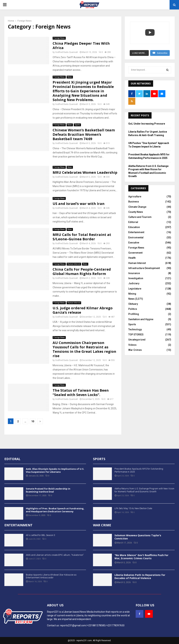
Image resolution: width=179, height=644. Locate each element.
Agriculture (135, 195)
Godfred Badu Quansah (67, 52)
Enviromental (136, 236)
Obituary (133, 302)
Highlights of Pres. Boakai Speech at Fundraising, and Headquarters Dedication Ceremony (55, 510)
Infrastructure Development (144, 266)
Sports (77, 125)
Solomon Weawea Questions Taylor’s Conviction (138, 537)
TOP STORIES (136, 333)
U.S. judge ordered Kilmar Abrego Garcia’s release (83, 310)
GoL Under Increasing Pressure (147, 122)
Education (134, 225)
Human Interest (74, 264)
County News (136, 210)
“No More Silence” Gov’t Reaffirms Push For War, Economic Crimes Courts (141, 557)
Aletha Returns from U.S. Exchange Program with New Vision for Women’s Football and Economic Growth (144, 490)
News (70, 77)
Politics (133, 307)
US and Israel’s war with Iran (79, 204)
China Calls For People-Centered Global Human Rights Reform (82, 271)
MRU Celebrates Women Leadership (85, 172)
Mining (132, 292)
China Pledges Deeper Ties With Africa (81, 46)
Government (135, 251)
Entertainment (136, 230)
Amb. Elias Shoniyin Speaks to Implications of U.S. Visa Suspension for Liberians (55, 470)
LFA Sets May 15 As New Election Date (133, 508)
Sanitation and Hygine (141, 318)
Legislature (135, 287)
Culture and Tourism (140, 215)
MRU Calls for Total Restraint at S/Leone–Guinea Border (82, 237)
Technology (135, 328)
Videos (132, 343)
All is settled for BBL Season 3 (40, 535)
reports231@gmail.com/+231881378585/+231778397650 (92, 625)
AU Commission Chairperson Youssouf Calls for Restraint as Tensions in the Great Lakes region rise (84, 349)
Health (132, 256)
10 (33, 421)
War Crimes (135, 348)
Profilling (134, 312)
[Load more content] (139, 51)
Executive (134, 241)
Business (134, 200)
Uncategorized (137, 338)
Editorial (133, 220)
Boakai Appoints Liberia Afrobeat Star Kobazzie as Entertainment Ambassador (51, 576)
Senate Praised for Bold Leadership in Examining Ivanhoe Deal (48, 490)
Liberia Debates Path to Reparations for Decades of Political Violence (140, 576)
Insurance (134, 271)
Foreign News (59, 38)
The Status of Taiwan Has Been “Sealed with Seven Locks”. (81, 392)
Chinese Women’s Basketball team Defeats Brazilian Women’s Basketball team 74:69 (84, 134)
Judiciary (134, 282)
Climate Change (137, 205)
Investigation (136, 277)
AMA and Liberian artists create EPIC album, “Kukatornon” (55, 555)
